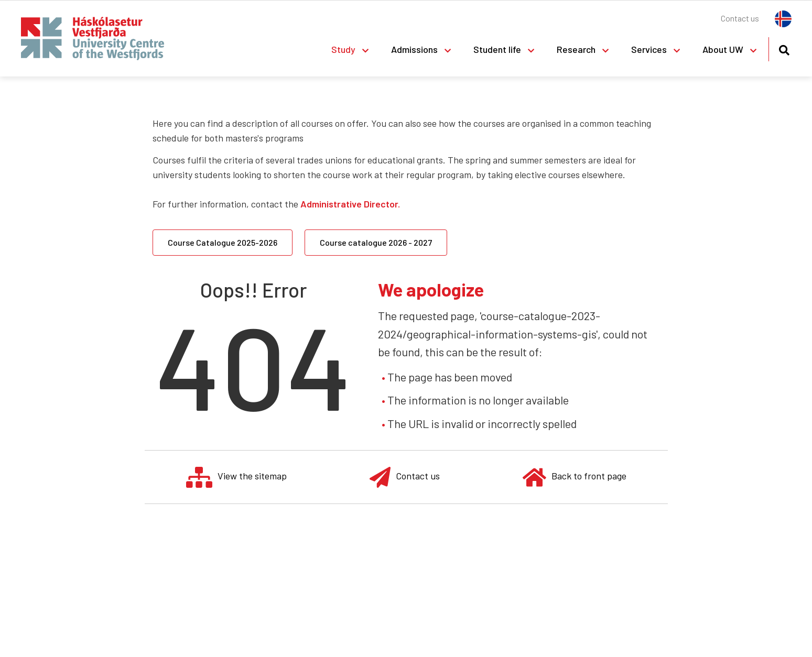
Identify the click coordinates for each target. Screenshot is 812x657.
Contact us (405, 477)
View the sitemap (236, 477)
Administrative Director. (350, 204)
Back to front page (575, 477)
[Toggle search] (784, 48)
